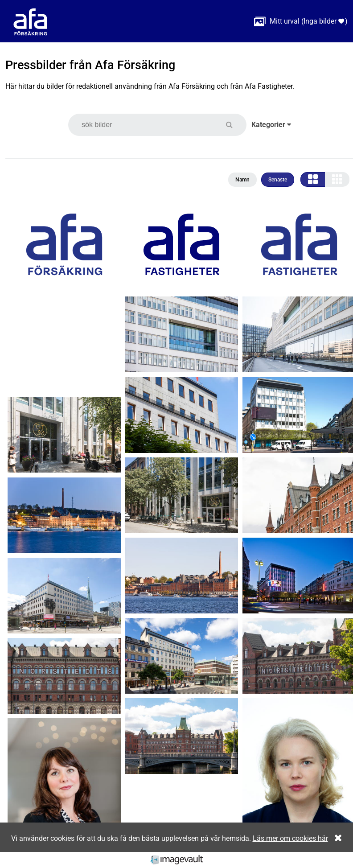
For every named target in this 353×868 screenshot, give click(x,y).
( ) (301, 21)
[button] (235, 125)
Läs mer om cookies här (290, 838)
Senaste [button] (278, 180)
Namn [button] (242, 180)
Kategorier (271, 125)
